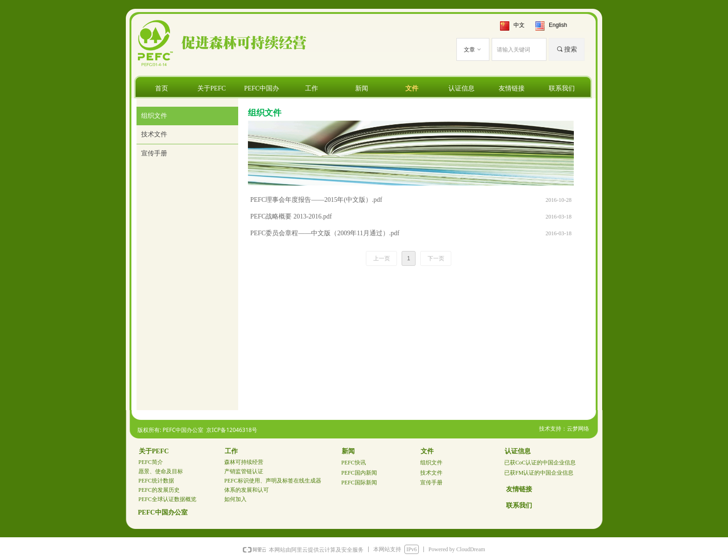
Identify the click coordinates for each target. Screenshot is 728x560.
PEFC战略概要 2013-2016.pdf (291, 216)
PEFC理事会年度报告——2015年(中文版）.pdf (316, 200)
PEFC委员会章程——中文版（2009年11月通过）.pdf (325, 233)
